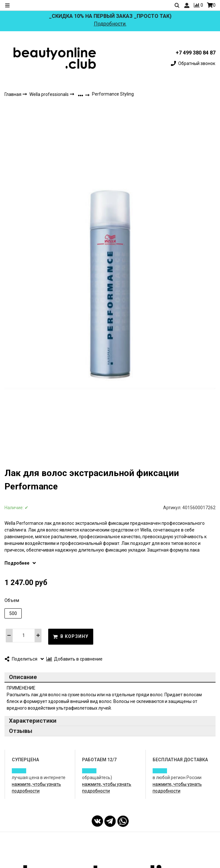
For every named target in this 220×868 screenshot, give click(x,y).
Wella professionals (49, 94)
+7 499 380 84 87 (196, 53)
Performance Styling (113, 94)
